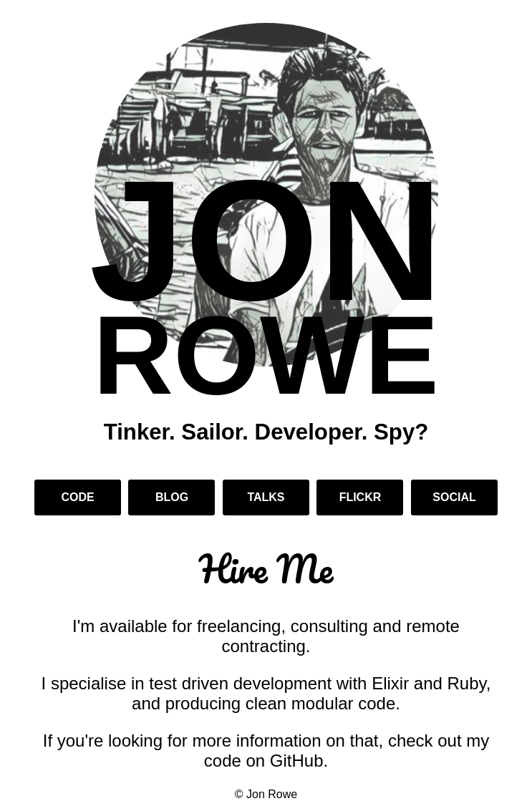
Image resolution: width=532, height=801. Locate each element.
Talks (266, 497)
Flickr (361, 497)
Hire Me (266, 569)
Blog (172, 497)
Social (454, 497)
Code (77, 497)
